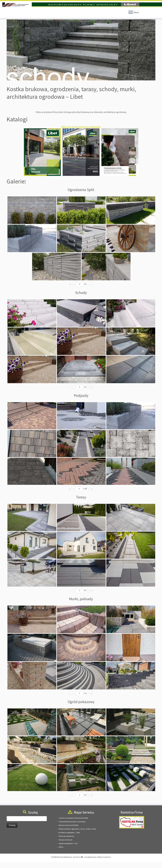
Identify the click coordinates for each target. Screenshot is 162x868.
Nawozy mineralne (65, 846)
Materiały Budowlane (64, 863)
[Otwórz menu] (131, 19)
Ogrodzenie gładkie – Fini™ (68, 850)
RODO (61, 853)
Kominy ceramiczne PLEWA (69, 831)
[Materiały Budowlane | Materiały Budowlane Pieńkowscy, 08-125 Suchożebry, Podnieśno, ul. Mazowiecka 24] (81, 8)
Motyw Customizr (104, 863)
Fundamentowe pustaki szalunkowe (72, 828)
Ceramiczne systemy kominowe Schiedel (73, 824)
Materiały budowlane (66, 842)
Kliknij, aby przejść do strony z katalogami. (81, 133)
